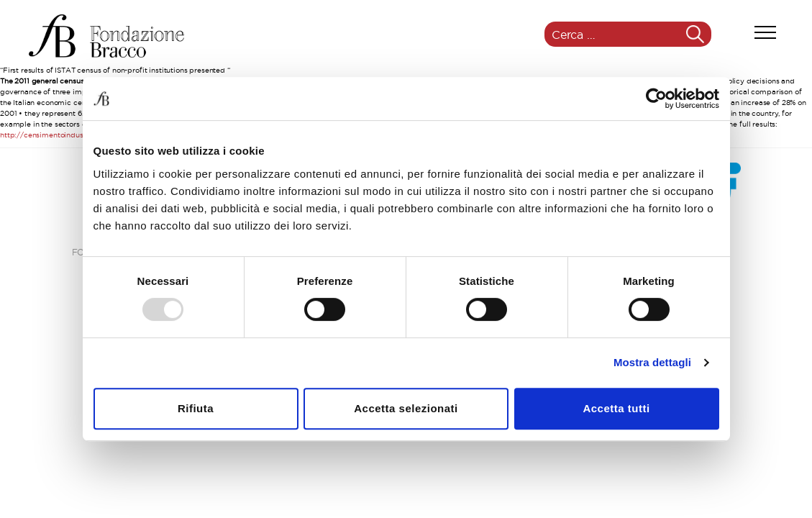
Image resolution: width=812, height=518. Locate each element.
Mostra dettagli (652, 362)
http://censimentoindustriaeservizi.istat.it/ (74, 135)
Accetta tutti (616, 408)
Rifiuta (196, 408)
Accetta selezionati (406, 408)
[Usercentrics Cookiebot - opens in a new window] (656, 99)
